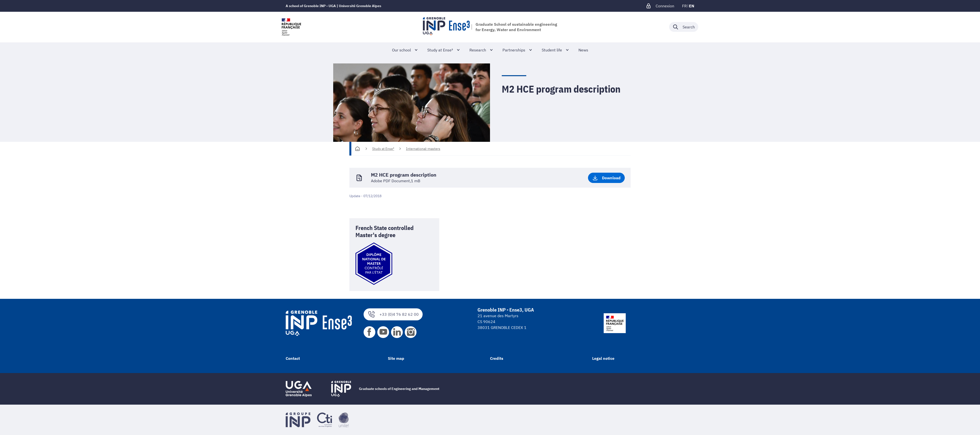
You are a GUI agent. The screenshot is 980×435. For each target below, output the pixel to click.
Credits (497, 358)
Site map (396, 358)
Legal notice (603, 358)
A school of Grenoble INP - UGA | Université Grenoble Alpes (333, 6)
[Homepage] (357, 149)
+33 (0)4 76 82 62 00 (393, 314)
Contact (293, 358)
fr (684, 6)
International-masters (423, 149)
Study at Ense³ (383, 149)
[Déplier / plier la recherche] (684, 27)
